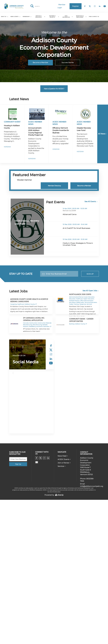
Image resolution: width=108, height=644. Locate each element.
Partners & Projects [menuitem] (52, 17)
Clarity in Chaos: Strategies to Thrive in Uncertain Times (78, 244)
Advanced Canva (70, 214)
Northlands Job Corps (80, 294)
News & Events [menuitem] (15, 17)
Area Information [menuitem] (66, 17)
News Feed (62, 456)
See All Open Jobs (90, 291)
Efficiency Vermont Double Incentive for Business (61, 130)
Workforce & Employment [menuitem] (80, 17)
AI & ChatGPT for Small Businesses (76, 228)
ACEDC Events (63, 459)
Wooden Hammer (24, 180)
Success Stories (68, 63)
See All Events (90, 202)
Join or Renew (63, 463)
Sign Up (90, 274)
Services (61, 466)
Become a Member (40, 63)
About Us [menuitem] (4, 17)
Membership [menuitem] (26, 17)
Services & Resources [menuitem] (39, 17)
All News (103, 134)
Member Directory (54, 186)
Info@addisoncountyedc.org (92, 486)
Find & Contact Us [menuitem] (94, 17)
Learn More (20, 247)
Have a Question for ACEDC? (54, 89)
